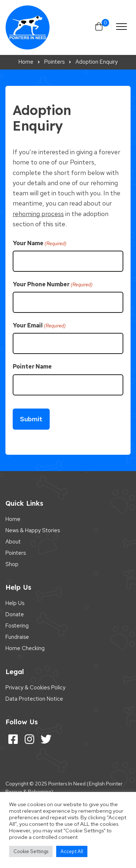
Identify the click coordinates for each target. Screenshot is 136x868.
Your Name (40, 243)
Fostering (17, 626)
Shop (12, 564)
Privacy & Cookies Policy (35, 688)
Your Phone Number (53, 284)
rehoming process (38, 214)
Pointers (16, 553)
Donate (15, 614)
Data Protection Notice (34, 699)
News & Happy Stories (33, 530)
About (13, 542)
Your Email (39, 326)
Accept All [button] (72, 851)
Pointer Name (32, 367)
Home (13, 519)
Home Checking (25, 648)
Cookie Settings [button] (31, 851)
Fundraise (17, 637)
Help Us (15, 603)
